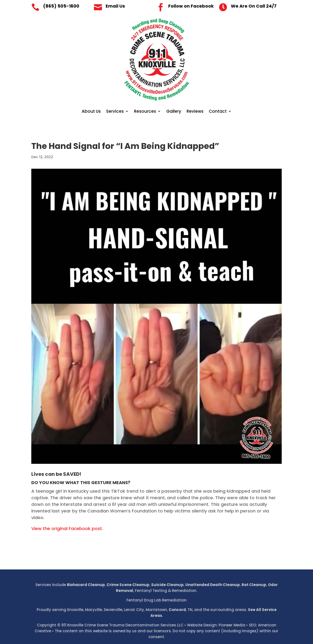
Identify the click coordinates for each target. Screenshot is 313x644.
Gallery (174, 112)
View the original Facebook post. (67, 528)
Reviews (195, 112)
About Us (91, 112)
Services (115, 112)
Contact (218, 112)
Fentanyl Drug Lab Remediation (156, 600)
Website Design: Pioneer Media (216, 625)
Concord (177, 610)
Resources (145, 112)
